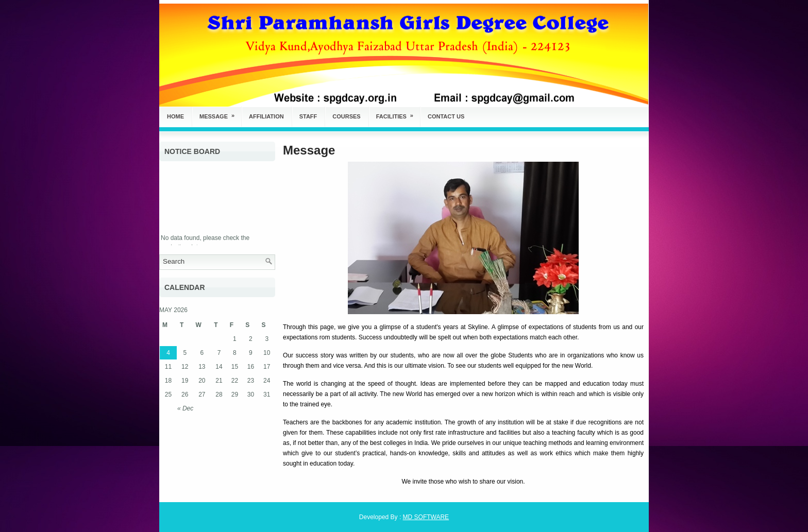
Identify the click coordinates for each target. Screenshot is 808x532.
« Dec (185, 408)
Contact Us (446, 116)
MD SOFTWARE (426, 517)
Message (220, 113)
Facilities (398, 113)
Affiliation (266, 116)
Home (175, 116)
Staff (308, 116)
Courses (346, 116)
